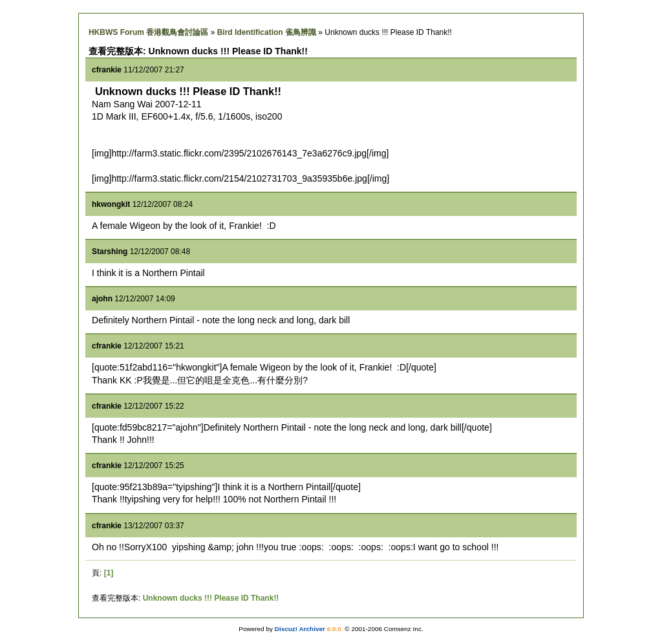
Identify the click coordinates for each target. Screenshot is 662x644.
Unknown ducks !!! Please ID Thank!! (211, 598)
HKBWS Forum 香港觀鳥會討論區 (148, 32)
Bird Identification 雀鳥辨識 (267, 32)
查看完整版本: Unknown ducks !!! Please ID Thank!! (198, 51)
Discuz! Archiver (300, 629)
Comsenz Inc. (404, 629)
